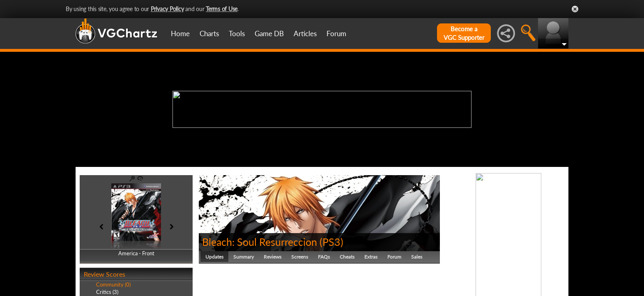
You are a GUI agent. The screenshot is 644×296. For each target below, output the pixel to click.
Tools (237, 34)
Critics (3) (107, 292)
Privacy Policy (167, 9)
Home (180, 34)
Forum (336, 34)
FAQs (324, 257)
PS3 (331, 242)
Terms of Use (222, 9)
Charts (209, 34)
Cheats (347, 257)
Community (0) (113, 284)
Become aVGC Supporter (464, 33)
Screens (300, 257)
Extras (371, 257)
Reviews (273, 257)
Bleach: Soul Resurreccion (260, 242)
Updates (214, 257)
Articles (305, 34)
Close (575, 9)
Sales (417, 257)
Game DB (269, 34)
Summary (244, 257)
